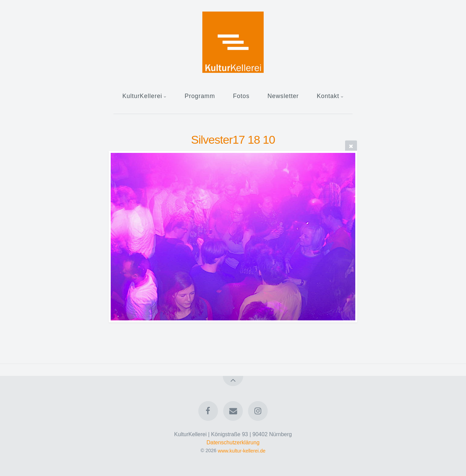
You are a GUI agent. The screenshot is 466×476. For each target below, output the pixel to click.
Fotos (241, 96)
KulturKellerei (142, 96)
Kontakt (328, 96)
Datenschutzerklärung (233, 442)
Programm (200, 96)
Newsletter (283, 96)
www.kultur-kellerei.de (242, 450)
